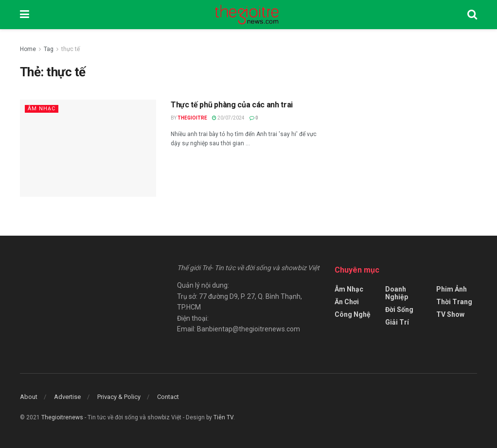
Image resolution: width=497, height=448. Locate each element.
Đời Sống (399, 310)
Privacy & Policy (119, 397)
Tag (49, 49)
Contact (168, 397)
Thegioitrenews (63, 417)
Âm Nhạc (42, 109)
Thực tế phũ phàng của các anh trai (232, 105)
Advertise (67, 397)
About (29, 397)
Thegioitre (192, 118)
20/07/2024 (228, 118)
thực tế (71, 49)
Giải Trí (397, 322)
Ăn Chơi (347, 302)
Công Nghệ (353, 314)
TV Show (450, 314)
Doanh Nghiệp (397, 293)
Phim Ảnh (452, 289)
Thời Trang (454, 302)
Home (28, 49)
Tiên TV (223, 417)
